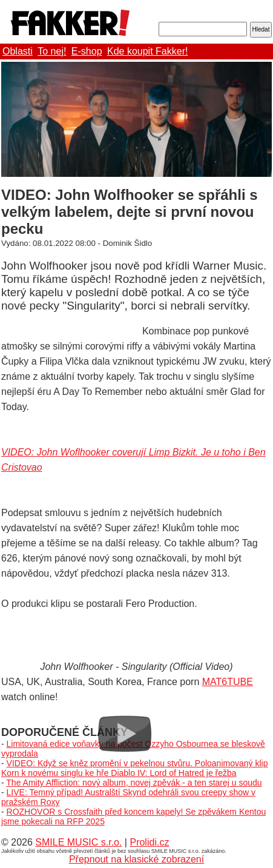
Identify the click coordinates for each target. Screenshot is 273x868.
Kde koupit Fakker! (147, 51)
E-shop (87, 51)
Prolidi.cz (149, 842)
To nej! (52, 51)
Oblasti (18, 51)
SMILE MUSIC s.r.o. (78, 842)
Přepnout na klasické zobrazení (136, 859)
